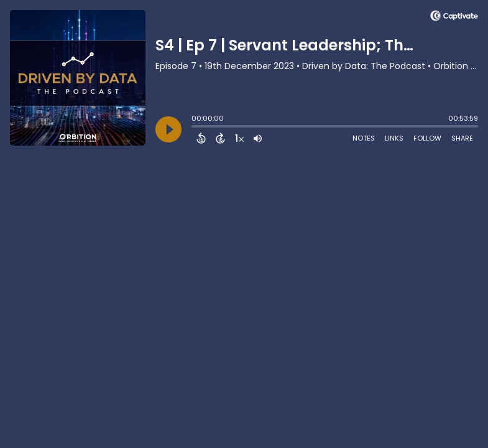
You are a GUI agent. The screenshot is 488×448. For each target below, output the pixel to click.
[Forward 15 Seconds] (220, 138)
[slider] (195, 128)
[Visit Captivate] (454, 18)
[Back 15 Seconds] (201, 138)
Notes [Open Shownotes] (364, 138)
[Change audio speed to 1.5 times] (239, 138)
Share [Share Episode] (462, 138)
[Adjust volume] (258, 138)
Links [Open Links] (394, 138)
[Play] (168, 129)
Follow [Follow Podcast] (427, 138)
